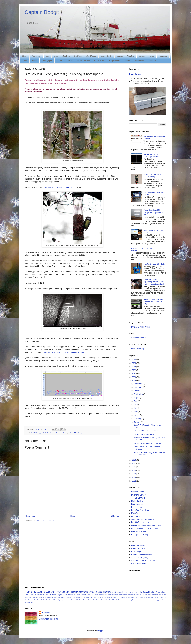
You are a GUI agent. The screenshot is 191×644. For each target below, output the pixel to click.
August (137, 398)
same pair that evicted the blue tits (58, 187)
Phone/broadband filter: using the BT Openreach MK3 (153, 212)
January (137, 422)
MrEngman (155, 597)
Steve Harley (83, 600)
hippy (156, 600)
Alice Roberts (99, 595)
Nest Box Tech (137, 516)
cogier (138, 600)
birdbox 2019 (73, 433)
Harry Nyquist (89, 597)
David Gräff (51, 597)
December (138, 384)
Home (25, 56)
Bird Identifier (137, 507)
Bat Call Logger (37, 433)
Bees (56, 56)
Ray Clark (37, 600)
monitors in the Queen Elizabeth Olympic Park (64, 352)
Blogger (100, 631)
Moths (34, 61)
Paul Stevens (29, 600)
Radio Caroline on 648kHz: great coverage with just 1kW (154, 302)
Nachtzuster (77, 592)
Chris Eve (88, 592)
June (136, 405)
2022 (134, 370)
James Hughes (68, 595)
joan (165, 600)
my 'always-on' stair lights (144, 434)
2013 (134, 477)
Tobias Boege (101, 600)
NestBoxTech (109, 592)
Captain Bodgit (42, 12)
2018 (134, 460)
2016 (134, 467)
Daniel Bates (43, 597)
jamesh (161, 600)
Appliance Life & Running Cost (143, 561)
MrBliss (83, 595)
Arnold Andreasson (129, 595)
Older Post (115, 516)
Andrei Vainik (118, 595)
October (137, 391)
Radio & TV (99, 61)
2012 (134, 481)
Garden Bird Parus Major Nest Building (147, 525)
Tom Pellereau (118, 600)
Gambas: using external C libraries (147, 443)
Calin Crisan (29, 595)
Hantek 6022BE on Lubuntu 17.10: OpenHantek (155, 155)
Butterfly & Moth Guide (140, 510)
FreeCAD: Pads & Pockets (154, 264)
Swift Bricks (135, 74)
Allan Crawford (109, 595)
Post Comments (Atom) (45, 520)
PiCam (60, 61)
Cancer (120, 56)
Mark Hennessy (130, 597)
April (136, 412)
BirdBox (66, 56)
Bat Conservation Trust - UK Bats (145, 528)
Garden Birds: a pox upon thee (146, 431)
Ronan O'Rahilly (149, 592)
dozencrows (145, 600)
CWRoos (148, 595)
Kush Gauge (136, 551)
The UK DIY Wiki (138, 498)
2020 (134, 377)
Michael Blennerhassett (143, 597)
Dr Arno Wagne (60, 597)
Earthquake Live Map (140, 534)
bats (45, 433)
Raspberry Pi (115, 61)
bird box (50, 433)
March (137, 415)
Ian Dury (96, 597)
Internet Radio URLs (139, 549)
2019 (134, 381)
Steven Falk (92, 600)
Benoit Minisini (161, 592)
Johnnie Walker (114, 597)
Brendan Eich (140, 595)
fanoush (151, 600)
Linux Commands (138, 545)
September (139, 394)
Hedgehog (163, 56)
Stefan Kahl (75, 600)
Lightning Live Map (139, 531)
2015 (134, 470)
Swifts (127, 61)
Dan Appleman (33, 597)
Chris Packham (40, 595)
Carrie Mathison (156, 595)
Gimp (152, 56)
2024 (134, 363)
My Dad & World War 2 (140, 327)
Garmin (142, 56)
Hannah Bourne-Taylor (54, 595)
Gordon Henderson (58, 592)
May (136, 408)
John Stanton (104, 597)
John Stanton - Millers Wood (143, 519)
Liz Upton (122, 597)
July (136, 401)
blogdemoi (132, 600)
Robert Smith (54, 600)
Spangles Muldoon (64, 600)
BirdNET (78, 56)
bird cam (57, 433)
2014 (134, 474)
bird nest (64, 433)
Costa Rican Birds (138, 564)
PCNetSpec (163, 597)
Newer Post (30, 516)
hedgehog (82, 433)
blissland (126, 600)
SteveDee (46, 613)
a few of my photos (139, 338)
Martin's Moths (137, 513)
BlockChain (91, 56)
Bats (48, 56)
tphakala (138, 592)
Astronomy (36, 56)
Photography (47, 61)
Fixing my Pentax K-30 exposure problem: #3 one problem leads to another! (154, 282)
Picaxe (70, 61)
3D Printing (139, 61)
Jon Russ (98, 592)
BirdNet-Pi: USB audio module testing (152, 176)
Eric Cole (68, 597)
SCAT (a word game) (140, 558)
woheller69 (91, 595)
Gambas (131, 56)
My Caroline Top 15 (139, 349)
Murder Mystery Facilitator (142, 554)
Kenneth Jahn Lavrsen (125, 592)
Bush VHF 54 (107, 56)
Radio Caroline (83, 61)
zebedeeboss (29, 602)
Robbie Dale (45, 600)
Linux (25, 61)
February (138, 419)
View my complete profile (49, 619)
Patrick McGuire (35, 592)
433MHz (152, 61)
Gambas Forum (138, 492)
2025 (134, 360)
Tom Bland (109, 600)
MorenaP (77, 595)
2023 (134, 367)
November (138, 387)
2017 (134, 463)
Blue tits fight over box (140, 522)
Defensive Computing (140, 495)
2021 (134, 374)
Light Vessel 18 (137, 504)
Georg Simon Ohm (78, 597)
